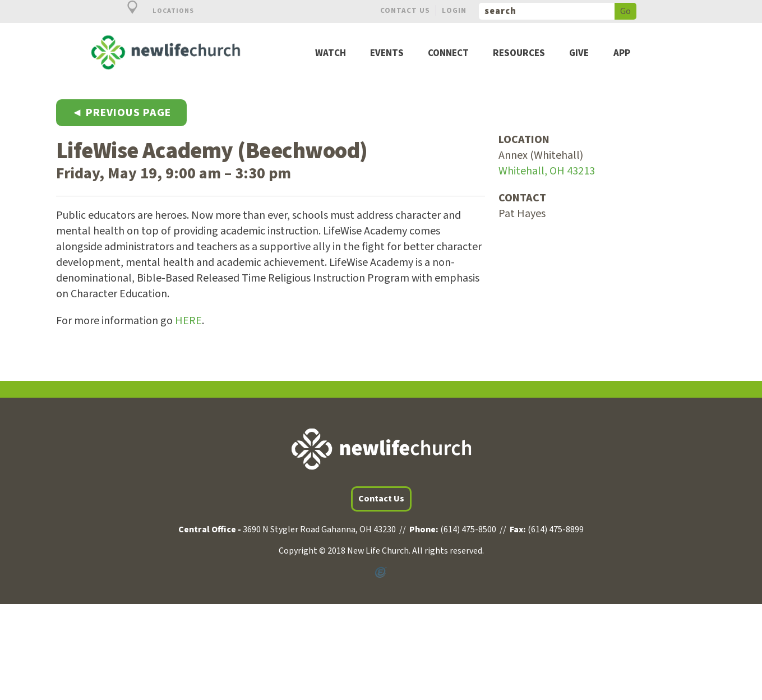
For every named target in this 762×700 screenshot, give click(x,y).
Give (579, 54)
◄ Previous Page (122, 113)
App (622, 54)
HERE (188, 321)
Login (454, 10)
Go (625, 11)
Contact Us (405, 10)
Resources (519, 54)
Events (387, 54)
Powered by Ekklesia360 (381, 573)
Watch (331, 54)
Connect (448, 54)
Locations (154, 11)
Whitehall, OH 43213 (547, 171)
